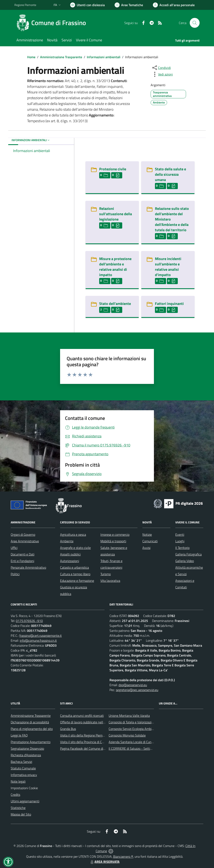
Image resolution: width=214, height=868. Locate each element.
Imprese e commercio (115, 535)
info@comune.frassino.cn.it (38, 640)
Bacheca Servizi (21, 762)
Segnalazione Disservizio (27, 748)
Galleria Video (185, 561)
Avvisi (146, 548)
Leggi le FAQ (19, 735)
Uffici (14, 548)
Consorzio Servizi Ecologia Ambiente (133, 729)
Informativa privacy (24, 775)
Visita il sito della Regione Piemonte (84, 735)
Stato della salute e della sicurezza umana (170, 174)
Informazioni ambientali (104, 57)
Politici (15, 574)
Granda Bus (68, 729)
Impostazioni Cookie (24, 788)
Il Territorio (182, 548)
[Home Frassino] (53, 23)
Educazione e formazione (77, 581)
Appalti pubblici (70, 554)
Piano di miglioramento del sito (32, 729)
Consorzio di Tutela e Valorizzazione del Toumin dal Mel (146, 722)
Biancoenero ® (123, 856)
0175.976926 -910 (29, 621)
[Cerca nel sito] (195, 23)
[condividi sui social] (161, 68)
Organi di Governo (23, 535)
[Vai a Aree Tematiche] (129, 5)
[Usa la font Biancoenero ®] (87, 5)
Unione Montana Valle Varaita (129, 716)
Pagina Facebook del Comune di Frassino (88, 748)
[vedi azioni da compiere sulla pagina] (162, 74)
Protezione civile (113, 169)
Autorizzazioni (70, 561)
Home (31, 57)
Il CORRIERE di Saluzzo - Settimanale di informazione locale (150, 748)
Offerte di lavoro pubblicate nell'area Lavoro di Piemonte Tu (100, 722)
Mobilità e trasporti (113, 541)
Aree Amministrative (25, 541)
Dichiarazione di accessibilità (30, 722)
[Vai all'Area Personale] (174, 5)
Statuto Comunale (23, 768)
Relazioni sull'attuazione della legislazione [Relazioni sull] (116, 214)
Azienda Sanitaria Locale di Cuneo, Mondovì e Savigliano (147, 742)
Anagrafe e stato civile (75, 548)
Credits (15, 795)
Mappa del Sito (21, 814)
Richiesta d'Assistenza (26, 755)
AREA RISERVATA (105, 862)
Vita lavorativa (110, 581)
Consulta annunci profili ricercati (82, 716)
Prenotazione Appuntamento (31, 742)
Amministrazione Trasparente (61, 57)
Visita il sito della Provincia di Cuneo (84, 742)
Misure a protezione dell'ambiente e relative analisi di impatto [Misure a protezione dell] (115, 267)
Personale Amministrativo (28, 567)
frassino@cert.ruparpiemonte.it (41, 636)
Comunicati (150, 541)
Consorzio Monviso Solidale (127, 735)
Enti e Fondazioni (22, 561)
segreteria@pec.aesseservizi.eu (137, 690)
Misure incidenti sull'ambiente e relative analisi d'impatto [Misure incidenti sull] (168, 267)
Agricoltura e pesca (73, 535)
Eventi (180, 535)
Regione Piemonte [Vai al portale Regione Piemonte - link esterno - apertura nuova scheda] (25, 5)
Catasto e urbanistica (74, 567)
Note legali (18, 781)
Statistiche (18, 808)
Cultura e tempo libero (75, 574)
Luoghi (180, 541)
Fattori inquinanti (169, 304)
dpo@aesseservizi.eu (133, 685)
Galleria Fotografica (188, 554)
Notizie (147, 535)
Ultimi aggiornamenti (25, 801)
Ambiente (67, 541)
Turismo (106, 574)
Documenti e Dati (23, 554)
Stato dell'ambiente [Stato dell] (115, 304)
